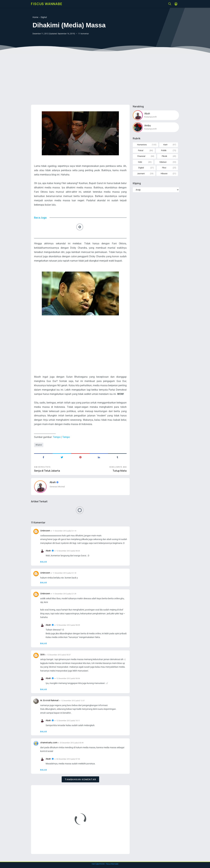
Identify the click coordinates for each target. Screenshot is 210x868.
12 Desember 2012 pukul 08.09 (68, 625)
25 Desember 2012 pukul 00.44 (72, 743)
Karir (165, 145)
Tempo (57, 437)
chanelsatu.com (49, 742)
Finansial (141, 156)
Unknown (45, 531)
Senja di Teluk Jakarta (47, 471)
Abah (53, 482)
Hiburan (164, 174)
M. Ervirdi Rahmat (49, 700)
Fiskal (141, 150)
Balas (44, 562)
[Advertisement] (105, 79)
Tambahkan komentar (80, 779)
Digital (39, 445)
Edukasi (163, 162)
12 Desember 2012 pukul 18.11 (68, 721)
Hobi (140, 162)
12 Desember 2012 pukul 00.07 (59, 655)
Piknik (164, 156)
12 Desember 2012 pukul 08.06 (68, 678)
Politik (164, 150)
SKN (42, 654)
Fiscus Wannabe (47, 4)
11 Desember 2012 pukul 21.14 (64, 531)
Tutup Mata (120, 471)
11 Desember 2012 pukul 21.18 (64, 573)
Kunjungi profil (150, 117)
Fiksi (164, 168)
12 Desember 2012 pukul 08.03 (68, 551)
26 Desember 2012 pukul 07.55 (68, 759)
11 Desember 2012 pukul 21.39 (64, 594)
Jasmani (141, 174)
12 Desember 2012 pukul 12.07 (73, 701)
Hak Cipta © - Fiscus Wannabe (105, 864)
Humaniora (142, 145)
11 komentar (83, 34)
